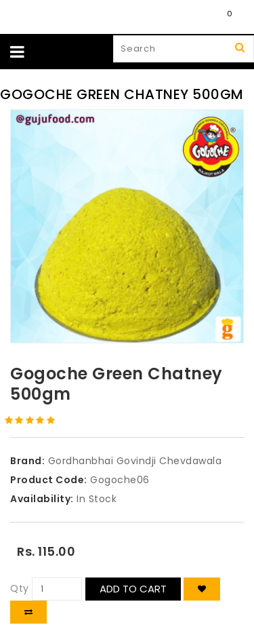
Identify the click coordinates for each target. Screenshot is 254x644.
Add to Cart (133, 589)
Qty (20, 588)
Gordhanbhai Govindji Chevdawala (135, 461)
